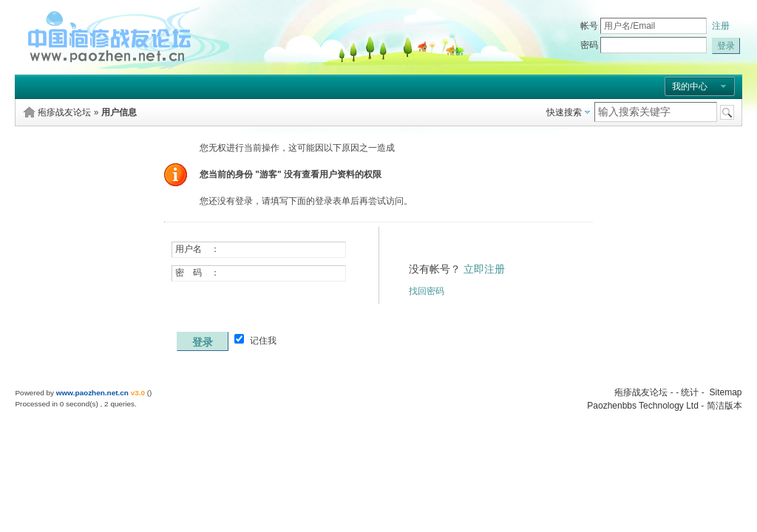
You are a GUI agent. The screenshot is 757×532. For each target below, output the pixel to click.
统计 (690, 392)
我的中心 (690, 86)
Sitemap (725, 392)
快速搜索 (564, 112)
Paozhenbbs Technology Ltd (643, 406)
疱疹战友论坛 (64, 112)
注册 (721, 26)
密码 (589, 45)
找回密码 (427, 291)
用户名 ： (197, 249)
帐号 (589, 26)
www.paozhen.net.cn (92, 393)
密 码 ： (197, 273)
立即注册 (484, 269)
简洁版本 (724, 406)
